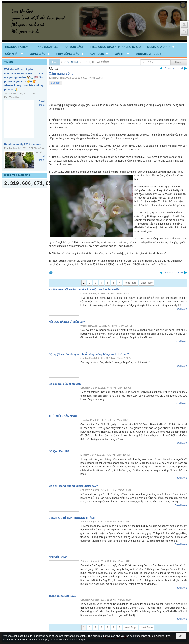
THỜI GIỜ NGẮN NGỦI (63, 416)
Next (180, 68)
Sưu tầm (56, 83)
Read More (181, 309)
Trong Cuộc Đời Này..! (63, 596)
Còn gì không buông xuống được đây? (73, 486)
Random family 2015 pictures (23, 144)
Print (51, 273)
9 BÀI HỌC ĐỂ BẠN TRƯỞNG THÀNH (72, 518)
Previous (169, 68)
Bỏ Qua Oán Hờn (59, 451)
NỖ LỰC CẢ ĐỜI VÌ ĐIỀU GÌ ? (67, 322)
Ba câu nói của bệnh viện (65, 384)
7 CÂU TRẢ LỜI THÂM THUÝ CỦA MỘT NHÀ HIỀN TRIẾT (84, 290)
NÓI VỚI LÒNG (58, 557)
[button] (161, 47)
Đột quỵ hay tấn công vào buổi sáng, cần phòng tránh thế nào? (89, 354)
